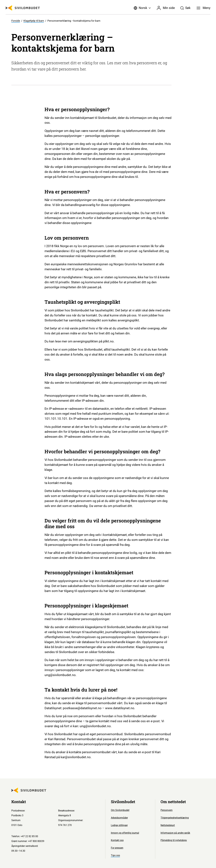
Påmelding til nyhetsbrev (174, 840)
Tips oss (115, 855)
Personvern (167, 810)
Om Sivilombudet (120, 810)
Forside (16, 21)
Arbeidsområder (119, 818)
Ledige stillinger (119, 825)
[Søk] (185, 8)
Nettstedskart (168, 825)
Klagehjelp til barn (34, 21)
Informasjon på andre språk (175, 833)
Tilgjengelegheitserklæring (175, 818)
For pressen (117, 848)
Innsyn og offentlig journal (125, 833)
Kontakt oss (117, 840)
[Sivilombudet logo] (23, 8)
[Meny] (203, 8)
